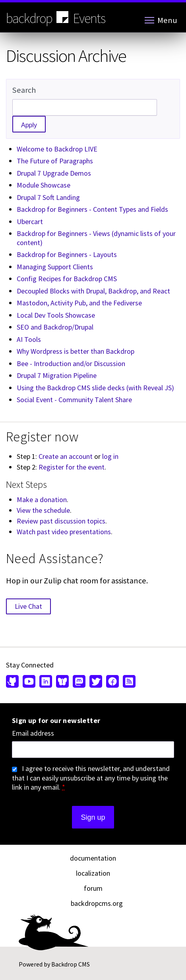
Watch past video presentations (64, 532)
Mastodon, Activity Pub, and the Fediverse (79, 303)
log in (110, 456)
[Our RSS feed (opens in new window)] (128, 682)
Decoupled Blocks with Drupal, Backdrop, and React (93, 291)
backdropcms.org (97, 903)
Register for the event (72, 467)
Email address (33, 733)
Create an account (66, 456)
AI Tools (29, 339)
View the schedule (43, 510)
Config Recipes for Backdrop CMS (67, 279)
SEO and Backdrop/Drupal (55, 327)
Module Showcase (44, 185)
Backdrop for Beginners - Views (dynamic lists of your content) (96, 238)
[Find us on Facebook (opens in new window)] (112, 682)
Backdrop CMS (71, 964)
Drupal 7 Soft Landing (48, 197)
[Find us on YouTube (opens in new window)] (29, 682)
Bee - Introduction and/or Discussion (71, 363)
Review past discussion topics (61, 521)
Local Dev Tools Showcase (56, 315)
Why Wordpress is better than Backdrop (76, 351)
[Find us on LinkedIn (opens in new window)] (46, 682)
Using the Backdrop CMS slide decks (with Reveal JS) (95, 388)
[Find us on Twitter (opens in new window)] (96, 682)
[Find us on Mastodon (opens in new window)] (79, 682)
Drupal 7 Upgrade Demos (54, 173)
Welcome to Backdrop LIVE (57, 149)
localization (93, 873)
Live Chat (28, 606)
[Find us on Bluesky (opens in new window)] (62, 682)
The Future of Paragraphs (55, 161)
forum (93, 888)
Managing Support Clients (55, 267)
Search (24, 90)
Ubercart (30, 222)
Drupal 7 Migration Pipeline (57, 375)
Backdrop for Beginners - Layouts (67, 254)
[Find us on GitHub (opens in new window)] (13, 682)
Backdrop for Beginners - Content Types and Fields (92, 209)
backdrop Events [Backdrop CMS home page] (56, 18)
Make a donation (42, 500)
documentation (93, 858)
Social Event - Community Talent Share (74, 400)
